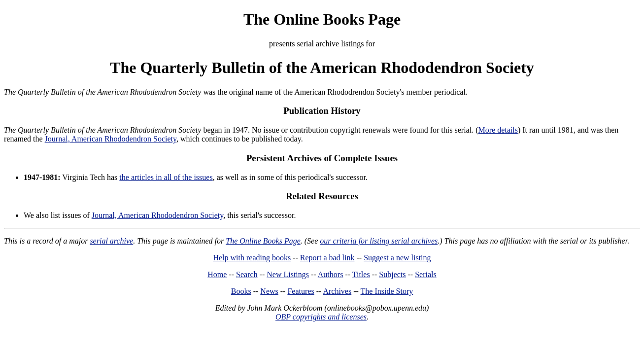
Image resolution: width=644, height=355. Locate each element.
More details (498, 130)
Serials (426, 274)
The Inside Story (387, 291)
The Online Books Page (322, 19)
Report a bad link (327, 258)
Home (217, 274)
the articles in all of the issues (166, 177)
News (269, 291)
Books (241, 291)
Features (301, 291)
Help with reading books (252, 258)
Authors (331, 274)
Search (247, 274)
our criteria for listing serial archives (379, 241)
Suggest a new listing (397, 258)
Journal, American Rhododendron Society (111, 139)
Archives (337, 291)
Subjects (392, 274)
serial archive (111, 241)
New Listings (288, 274)
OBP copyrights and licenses (321, 317)
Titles (361, 274)
